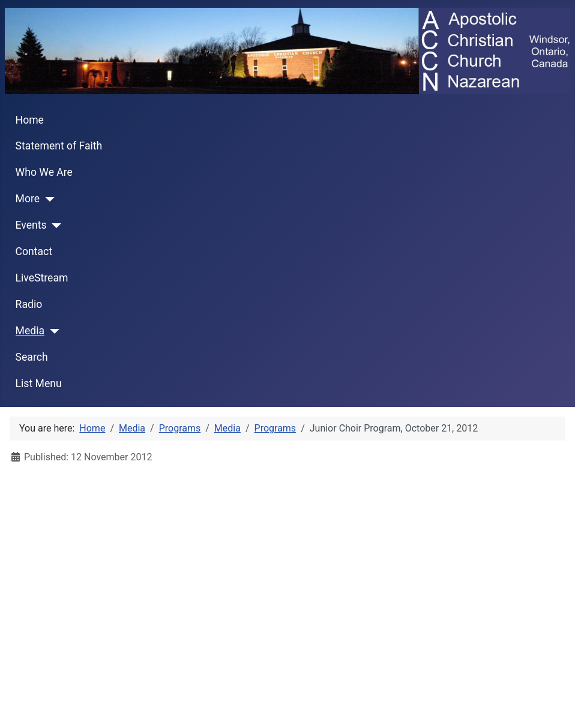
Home (30, 120)
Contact (34, 251)
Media (30, 331)
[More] (47, 199)
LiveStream (42, 278)
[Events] (54, 226)
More (28, 199)
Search (32, 357)
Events (31, 225)
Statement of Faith (59, 146)
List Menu (39, 384)
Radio (29, 304)
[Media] (52, 331)
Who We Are (44, 172)
